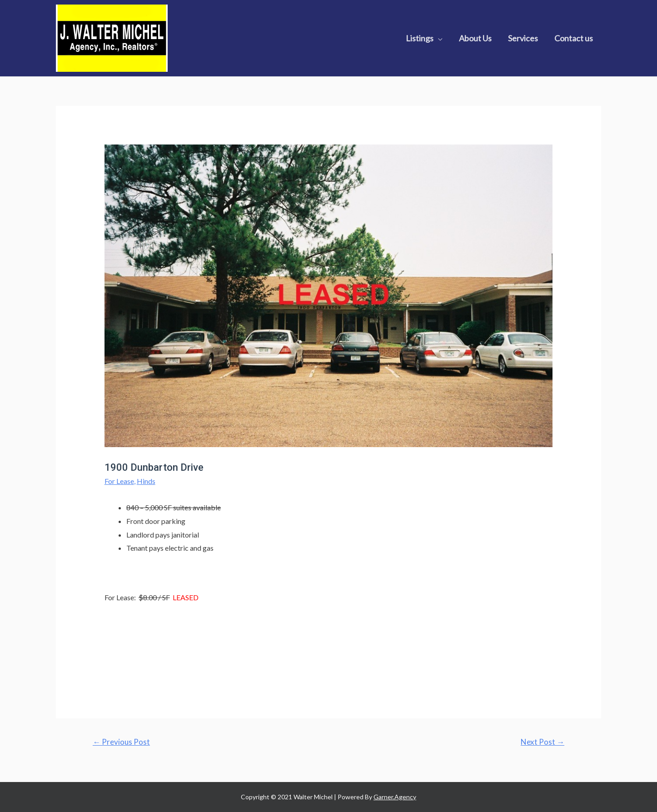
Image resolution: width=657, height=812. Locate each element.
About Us (475, 38)
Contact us (574, 38)
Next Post (543, 742)
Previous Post (121, 742)
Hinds (146, 481)
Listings (420, 38)
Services (523, 38)
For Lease (119, 481)
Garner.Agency (395, 797)
